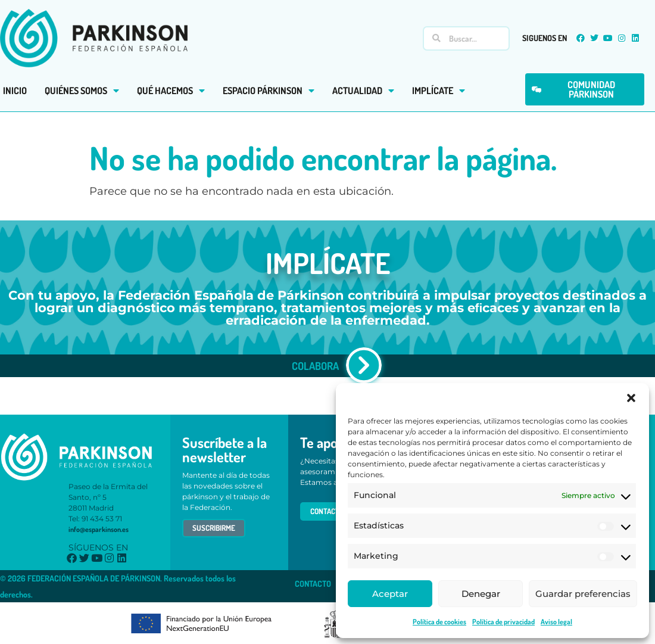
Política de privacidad (503, 622)
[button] (631, 398)
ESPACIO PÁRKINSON (269, 91)
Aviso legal (556, 622)
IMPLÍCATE (439, 91)
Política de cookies (439, 622)
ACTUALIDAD (363, 91)
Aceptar (390, 594)
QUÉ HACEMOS (171, 91)
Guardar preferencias (583, 594)
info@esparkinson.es (99, 529)
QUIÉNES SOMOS (82, 91)
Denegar (481, 594)
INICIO (15, 91)
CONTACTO (313, 584)
